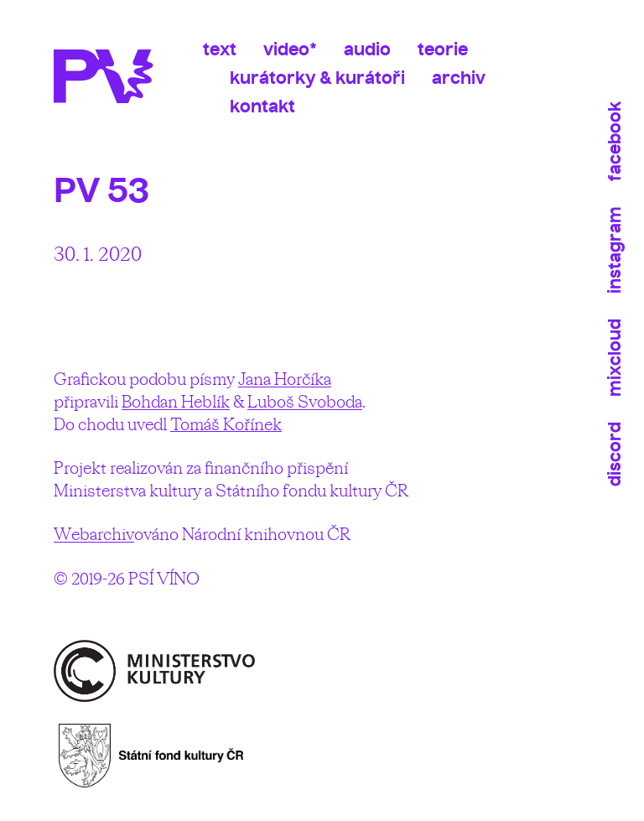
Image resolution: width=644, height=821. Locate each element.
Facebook (614, 141)
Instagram (614, 250)
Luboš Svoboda (305, 401)
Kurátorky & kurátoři (317, 78)
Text (220, 49)
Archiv (459, 78)
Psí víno (111, 76)
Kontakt (262, 106)
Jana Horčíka (285, 379)
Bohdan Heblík (176, 401)
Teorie (443, 49)
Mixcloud (614, 358)
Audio (367, 49)
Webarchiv (94, 534)
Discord (614, 454)
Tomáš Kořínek (226, 424)
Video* (290, 49)
